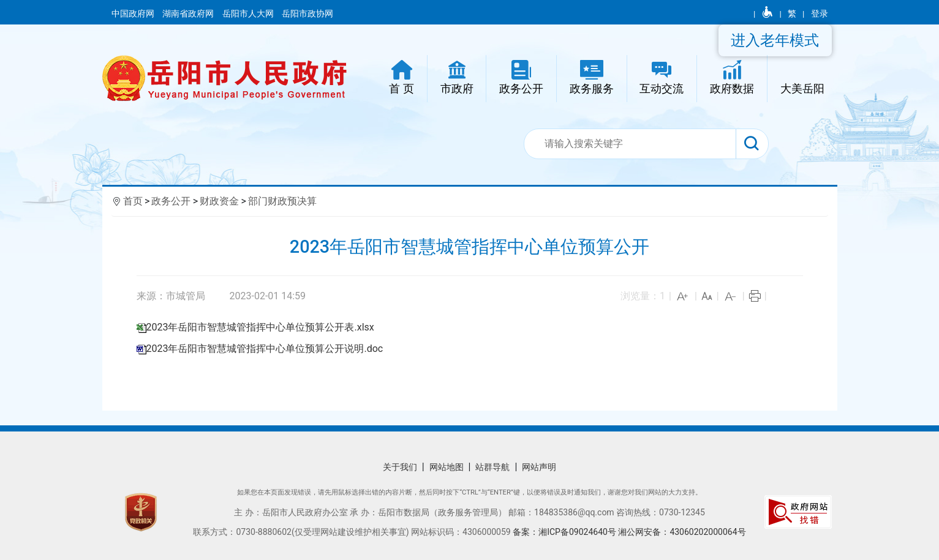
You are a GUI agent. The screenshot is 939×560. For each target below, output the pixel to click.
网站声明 (539, 467)
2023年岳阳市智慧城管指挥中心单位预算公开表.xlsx (260, 327)
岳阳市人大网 (249, 13)
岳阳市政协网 (307, 13)
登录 (820, 13)
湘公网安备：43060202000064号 (682, 532)
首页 (133, 201)
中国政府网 (134, 13)
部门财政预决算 (282, 201)
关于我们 (400, 467)
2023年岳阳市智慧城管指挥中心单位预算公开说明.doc (265, 349)
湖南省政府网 (189, 13)
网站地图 (447, 467)
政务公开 (171, 201)
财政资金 (219, 201)
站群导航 (492, 467)
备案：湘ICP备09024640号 (565, 532)
